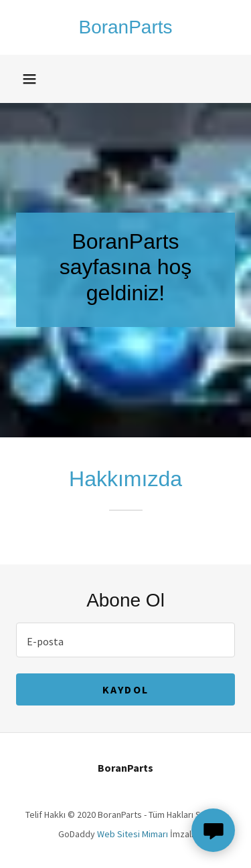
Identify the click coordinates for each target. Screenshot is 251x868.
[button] (29, 79)
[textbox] (125, 640)
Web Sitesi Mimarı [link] (133, 834)
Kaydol (126, 689)
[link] (125, 27)
